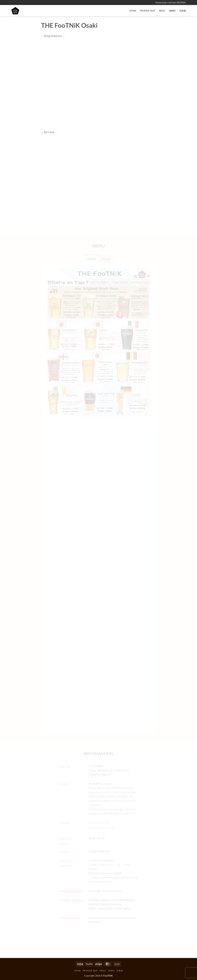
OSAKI (172, 11)
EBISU (162, 11)
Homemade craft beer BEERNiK (171, 3)
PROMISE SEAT (148, 11)
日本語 (183, 11)
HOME (133, 11)
